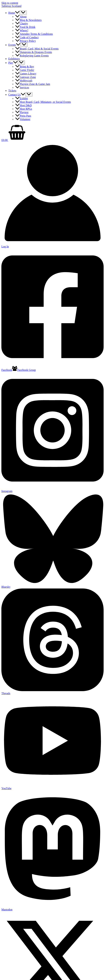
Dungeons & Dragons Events (34, 52)
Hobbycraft (24, 81)
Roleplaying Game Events (32, 56)
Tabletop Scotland (11, 6)
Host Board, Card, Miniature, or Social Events (43, 102)
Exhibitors (14, 59)
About (21, 17)
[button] (17, 13)
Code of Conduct (27, 37)
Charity (22, 23)
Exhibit (22, 98)
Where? (22, 30)
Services (22, 87)
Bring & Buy (25, 66)
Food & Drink (25, 27)
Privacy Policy (26, 41)
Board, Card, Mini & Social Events (37, 49)
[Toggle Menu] (23, 13)
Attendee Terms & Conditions (34, 34)
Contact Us (17, 95)
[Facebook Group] (24, 370)
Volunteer (23, 119)
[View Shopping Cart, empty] (52, 133)
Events (14, 45)
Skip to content (10, 3)
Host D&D (23, 105)
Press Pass (23, 116)
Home (14, 13)
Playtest (22, 112)
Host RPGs (24, 109)
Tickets (12, 91)
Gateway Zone (26, 77)
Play (13, 63)
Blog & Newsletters (28, 20)
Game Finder (25, 70)
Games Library (26, 74)
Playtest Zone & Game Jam (33, 84)
